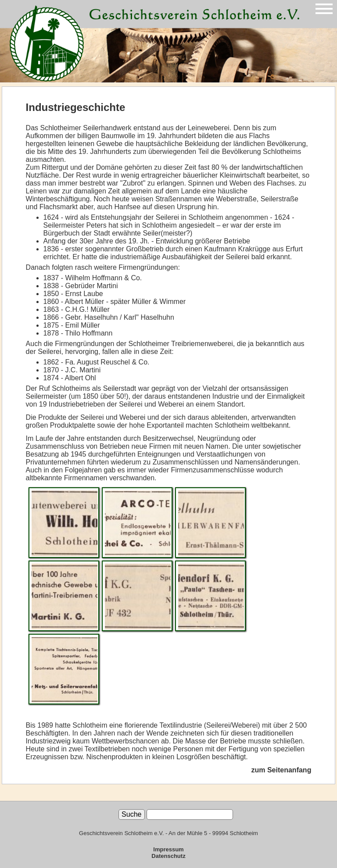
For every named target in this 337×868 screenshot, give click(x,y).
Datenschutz (168, 856)
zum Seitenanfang (281, 770)
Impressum (168, 849)
